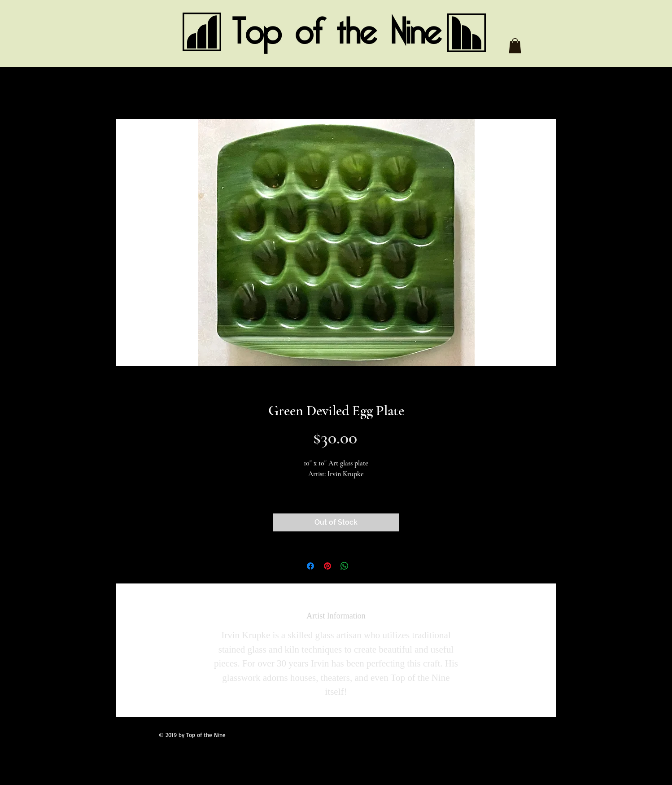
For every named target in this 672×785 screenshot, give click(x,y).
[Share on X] (362, 566)
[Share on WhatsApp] (345, 566)
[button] (515, 46)
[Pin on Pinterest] (327, 566)
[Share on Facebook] (310, 566)
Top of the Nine (336, 32)
